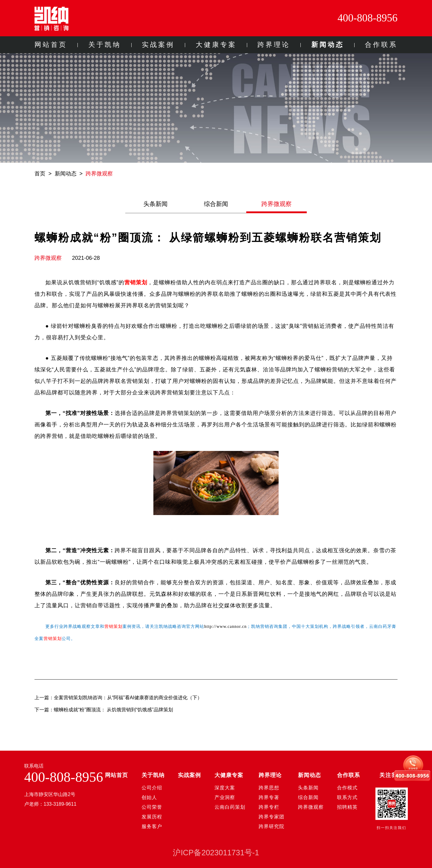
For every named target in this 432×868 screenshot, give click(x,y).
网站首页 (51, 45)
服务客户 (152, 826)
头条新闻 (155, 204)
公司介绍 (152, 788)
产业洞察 (225, 797)
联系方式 (347, 797)
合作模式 (347, 788)
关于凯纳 (105, 45)
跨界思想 (269, 788)
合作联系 (381, 45)
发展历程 (152, 817)
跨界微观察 (99, 174)
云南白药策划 (230, 807)
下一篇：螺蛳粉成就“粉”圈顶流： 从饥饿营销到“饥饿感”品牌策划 (104, 710)
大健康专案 (216, 45)
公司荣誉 (152, 807)
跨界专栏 (269, 807)
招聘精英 (347, 807)
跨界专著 (269, 797)
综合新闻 (216, 204)
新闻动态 (328, 45)
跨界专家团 (272, 817)
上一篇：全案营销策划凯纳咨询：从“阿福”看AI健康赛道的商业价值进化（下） (118, 698)
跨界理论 (274, 45)
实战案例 (158, 45)
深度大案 (225, 788)
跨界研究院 (272, 826)
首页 (40, 174)
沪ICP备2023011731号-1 (216, 853)
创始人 (149, 797)
